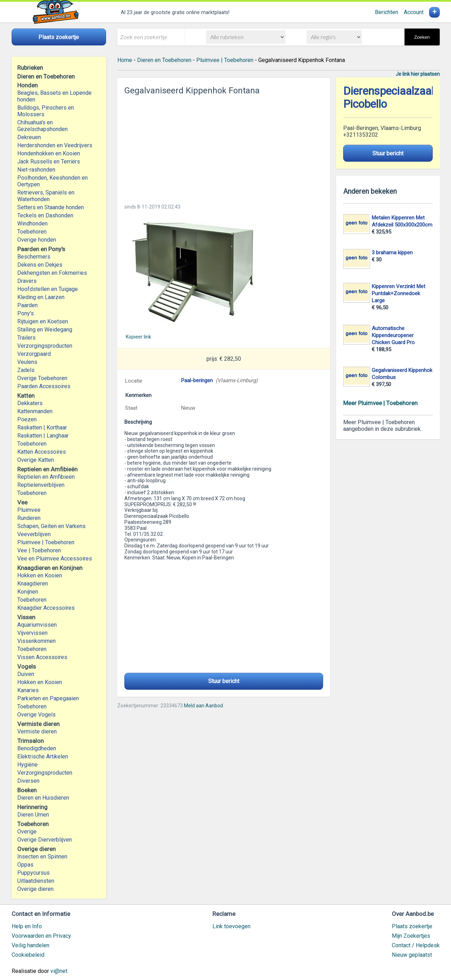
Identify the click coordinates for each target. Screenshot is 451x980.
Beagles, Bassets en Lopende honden (54, 96)
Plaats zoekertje (412, 926)
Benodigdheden (37, 748)
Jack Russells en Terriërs (49, 162)
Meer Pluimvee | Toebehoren (380, 403)
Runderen (29, 518)
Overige (27, 832)
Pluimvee (29, 510)
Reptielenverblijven (41, 485)
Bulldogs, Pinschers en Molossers (46, 111)
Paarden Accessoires (44, 386)
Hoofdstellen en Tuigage (48, 289)
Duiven (26, 674)
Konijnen (28, 592)
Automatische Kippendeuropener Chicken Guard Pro (393, 335)
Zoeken (422, 37)
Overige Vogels (36, 715)
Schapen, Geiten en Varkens (51, 526)
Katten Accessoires (42, 452)
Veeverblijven (34, 534)
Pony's (26, 313)
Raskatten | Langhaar (43, 436)
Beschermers (34, 257)
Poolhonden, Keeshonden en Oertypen (52, 181)
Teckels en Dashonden (45, 215)
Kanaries (28, 690)
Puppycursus (33, 873)
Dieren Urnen (33, 815)
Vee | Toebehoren (39, 550)
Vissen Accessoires (42, 657)
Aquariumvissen (37, 625)
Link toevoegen (231, 926)
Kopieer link (138, 337)
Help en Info (27, 926)
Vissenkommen (36, 641)
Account (414, 12)
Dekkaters (30, 403)
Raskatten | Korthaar (42, 427)
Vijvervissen (32, 633)
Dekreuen (29, 137)
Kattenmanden (35, 411)
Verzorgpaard (34, 354)
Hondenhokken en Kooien (49, 153)
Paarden (27, 305)
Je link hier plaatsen (418, 74)
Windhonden (32, 224)
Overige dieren (35, 889)
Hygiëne (27, 765)
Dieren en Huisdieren (43, 798)
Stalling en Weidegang (45, 330)
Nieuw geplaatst (412, 955)
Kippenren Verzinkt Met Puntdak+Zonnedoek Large (399, 293)
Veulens (27, 362)
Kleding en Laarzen (41, 297)
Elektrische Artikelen (43, 756)
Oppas (25, 865)
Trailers (26, 338)
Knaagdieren (33, 584)
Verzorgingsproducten (45, 346)
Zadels (26, 370)
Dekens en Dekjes (40, 265)
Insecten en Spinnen (42, 857)
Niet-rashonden (36, 170)
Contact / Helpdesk (416, 945)
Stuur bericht (224, 681)
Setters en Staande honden (51, 207)
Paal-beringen (197, 380)
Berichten (387, 12)
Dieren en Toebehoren (164, 60)
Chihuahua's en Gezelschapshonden (42, 126)
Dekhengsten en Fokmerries (52, 273)
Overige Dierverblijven (45, 840)
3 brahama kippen (392, 253)
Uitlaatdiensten (36, 881)
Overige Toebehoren (42, 378)
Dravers (27, 281)
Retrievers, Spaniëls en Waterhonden (46, 196)
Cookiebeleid (28, 955)
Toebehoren (32, 232)
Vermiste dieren (37, 731)
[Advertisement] (224, 147)
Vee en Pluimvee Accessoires (55, 559)
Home (125, 60)
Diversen (28, 781)
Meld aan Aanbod (203, 706)
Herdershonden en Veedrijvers (55, 145)
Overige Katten (36, 460)
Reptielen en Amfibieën (46, 477)
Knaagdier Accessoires (46, 608)
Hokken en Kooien (40, 575)
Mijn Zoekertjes (411, 936)
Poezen (27, 419)
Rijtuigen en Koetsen (43, 321)
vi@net (59, 971)
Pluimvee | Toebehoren (46, 542)
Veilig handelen (30, 945)
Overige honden (37, 240)
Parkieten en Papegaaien (48, 698)
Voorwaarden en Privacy (41, 936)
